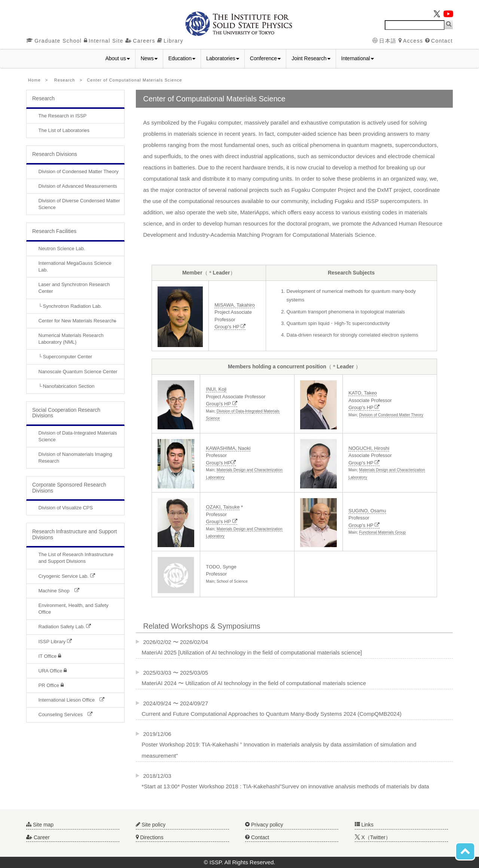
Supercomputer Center (67, 357)
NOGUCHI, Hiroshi (369, 448)
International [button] (358, 58)
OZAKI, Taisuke (223, 507)
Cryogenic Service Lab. (67, 576)
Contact (439, 41)
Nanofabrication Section (68, 386)
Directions (150, 837)
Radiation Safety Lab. (65, 627)
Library (170, 41)
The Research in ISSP (63, 116)
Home (34, 80)
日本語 (384, 41)
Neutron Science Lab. (62, 249)
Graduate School (54, 41)
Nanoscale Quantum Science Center (78, 372)
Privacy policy (264, 825)
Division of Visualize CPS (66, 508)
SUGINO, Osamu (367, 511)
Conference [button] (265, 58)
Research (65, 80)
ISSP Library (55, 642)
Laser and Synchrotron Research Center (74, 288)
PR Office (51, 685)
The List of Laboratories (64, 130)
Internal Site (104, 41)
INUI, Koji (216, 389)
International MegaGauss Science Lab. (75, 266)
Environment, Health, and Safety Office (74, 609)
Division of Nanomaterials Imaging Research (75, 458)
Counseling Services (66, 714)
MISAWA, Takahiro (235, 305)
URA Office (53, 671)
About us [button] (117, 58)
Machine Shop (59, 591)
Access (411, 41)
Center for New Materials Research (77, 321)
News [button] (149, 58)
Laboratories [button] (223, 58)
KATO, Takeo (363, 393)
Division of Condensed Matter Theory (79, 171)
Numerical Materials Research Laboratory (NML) (71, 339)
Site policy (151, 825)
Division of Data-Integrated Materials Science (78, 436)
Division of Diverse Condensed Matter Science (79, 204)
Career (38, 837)
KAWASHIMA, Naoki (228, 448)
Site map (40, 825)
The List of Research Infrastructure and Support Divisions (76, 558)
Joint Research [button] (311, 58)
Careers (140, 41)
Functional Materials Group (383, 532)
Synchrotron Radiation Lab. (72, 306)
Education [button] (182, 58)
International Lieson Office (72, 700)
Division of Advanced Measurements (78, 186)
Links (364, 825)
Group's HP (230, 327)
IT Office (50, 656)
